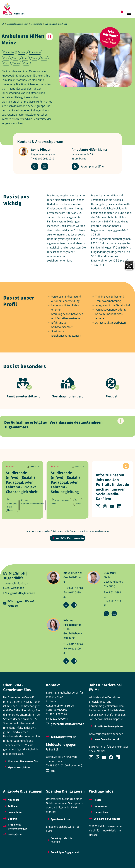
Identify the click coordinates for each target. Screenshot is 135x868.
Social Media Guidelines (107, 819)
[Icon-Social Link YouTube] (105, 759)
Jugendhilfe (19, 14)
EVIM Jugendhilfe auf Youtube (21, 603)
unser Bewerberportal (106, 739)
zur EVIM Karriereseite (67, 538)
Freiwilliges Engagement (65, 852)
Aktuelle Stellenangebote (108, 726)
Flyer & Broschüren (19, 767)
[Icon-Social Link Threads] (99, 759)
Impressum (100, 806)
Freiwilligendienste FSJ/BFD (62, 840)
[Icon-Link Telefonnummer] (67, 605)
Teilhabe (13, 806)
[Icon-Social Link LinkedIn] (119, 759)
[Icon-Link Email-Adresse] (75, 605)
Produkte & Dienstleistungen (18, 827)
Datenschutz (101, 812)
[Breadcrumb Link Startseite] (3, 24)
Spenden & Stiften (61, 819)
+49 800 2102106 (58, 765)
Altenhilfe (14, 800)
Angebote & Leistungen (18, 24)
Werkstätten (15, 834)
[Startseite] (7, 9)
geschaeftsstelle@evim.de (67, 724)
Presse (98, 800)
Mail (54, 771)
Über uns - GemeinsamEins (23, 761)
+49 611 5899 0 (74, 588)
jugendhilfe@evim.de (21, 593)
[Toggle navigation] (129, 13)
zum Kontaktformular (63, 737)
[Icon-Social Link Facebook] (112, 759)
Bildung (12, 819)
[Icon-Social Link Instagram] (92, 759)
